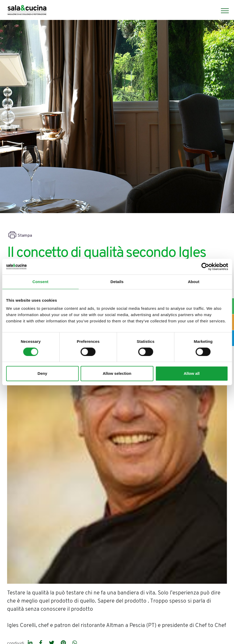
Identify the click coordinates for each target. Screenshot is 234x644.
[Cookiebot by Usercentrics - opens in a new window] (205, 267)
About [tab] (194, 282)
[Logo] (27, 11)
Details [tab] (117, 282)
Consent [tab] (40, 282)
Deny (42, 373)
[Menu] (222, 11)
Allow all (192, 373)
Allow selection (117, 373)
